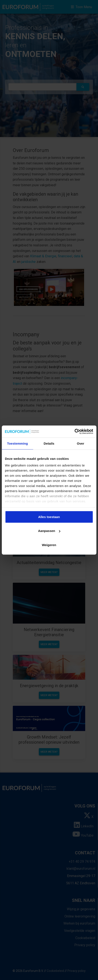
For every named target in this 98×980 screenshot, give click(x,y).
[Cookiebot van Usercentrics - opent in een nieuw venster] (74, 432)
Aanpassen (49, 531)
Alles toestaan (49, 517)
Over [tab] (81, 443)
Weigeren (49, 545)
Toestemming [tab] (18, 443)
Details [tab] (49, 443)
